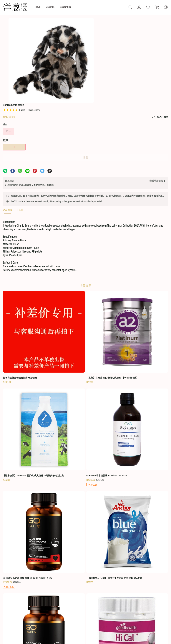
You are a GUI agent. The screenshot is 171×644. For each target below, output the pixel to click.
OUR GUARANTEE (71, 570)
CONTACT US (84, 7)
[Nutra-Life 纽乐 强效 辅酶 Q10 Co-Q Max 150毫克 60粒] (26, 516)
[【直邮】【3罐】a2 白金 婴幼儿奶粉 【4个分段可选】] (66, 382)
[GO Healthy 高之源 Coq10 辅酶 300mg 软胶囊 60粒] (105, 450)
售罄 (86, 166)
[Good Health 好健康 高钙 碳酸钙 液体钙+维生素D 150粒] (145, 450)
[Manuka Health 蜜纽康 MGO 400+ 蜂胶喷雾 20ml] (105, 514)
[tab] (13, 226)
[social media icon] (16, 579)
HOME (55, 7)
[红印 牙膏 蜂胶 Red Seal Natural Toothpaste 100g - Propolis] (66, 516)
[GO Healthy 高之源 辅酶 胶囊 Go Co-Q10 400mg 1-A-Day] (26, 450)
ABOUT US (68, 7)
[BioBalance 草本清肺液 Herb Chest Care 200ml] (145, 384)
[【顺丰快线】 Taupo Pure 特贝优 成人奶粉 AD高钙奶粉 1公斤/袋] (105, 384)
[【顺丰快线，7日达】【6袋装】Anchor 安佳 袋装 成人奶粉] (66, 450)
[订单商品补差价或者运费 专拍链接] (26, 382)
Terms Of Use (156, 570)
